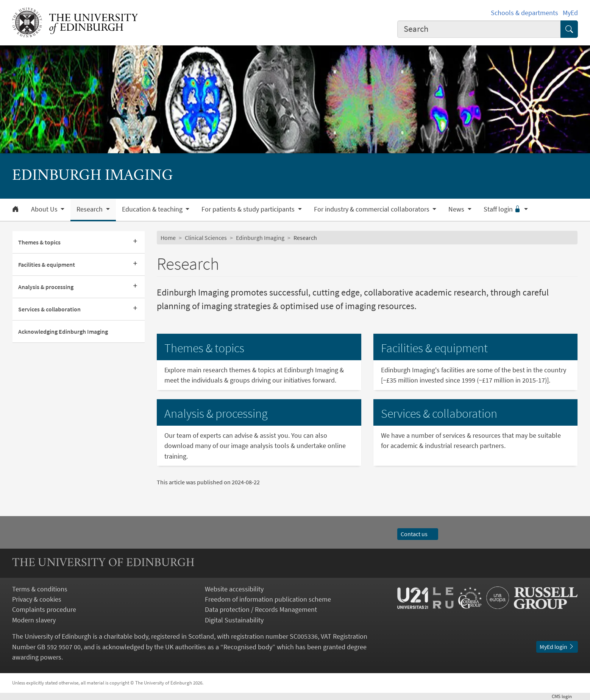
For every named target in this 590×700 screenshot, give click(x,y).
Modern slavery (34, 620)
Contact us (418, 534)
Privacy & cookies (37, 599)
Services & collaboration (49, 309)
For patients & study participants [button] (249, 209)
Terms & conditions (40, 589)
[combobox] (479, 29)
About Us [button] (45, 209)
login (565, 696)
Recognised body (248, 647)
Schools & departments (524, 13)
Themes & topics (39, 242)
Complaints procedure (44, 609)
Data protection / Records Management (261, 609)
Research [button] (90, 209)
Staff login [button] (503, 209)
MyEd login (557, 647)
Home (168, 238)
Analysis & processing (46, 287)
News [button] (457, 209)
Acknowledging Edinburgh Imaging (63, 331)
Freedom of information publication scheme (268, 599)
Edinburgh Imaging (260, 238)
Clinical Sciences (206, 238)
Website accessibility (234, 589)
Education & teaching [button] (153, 209)
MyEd (570, 13)
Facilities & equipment (47, 264)
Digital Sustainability (234, 620)
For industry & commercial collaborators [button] (372, 209)
